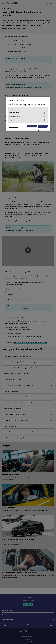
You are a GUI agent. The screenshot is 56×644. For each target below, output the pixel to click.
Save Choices (32, 126)
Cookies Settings (13, 126)
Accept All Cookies (43, 126)
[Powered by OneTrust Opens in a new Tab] (44, 130)
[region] (28, 114)
